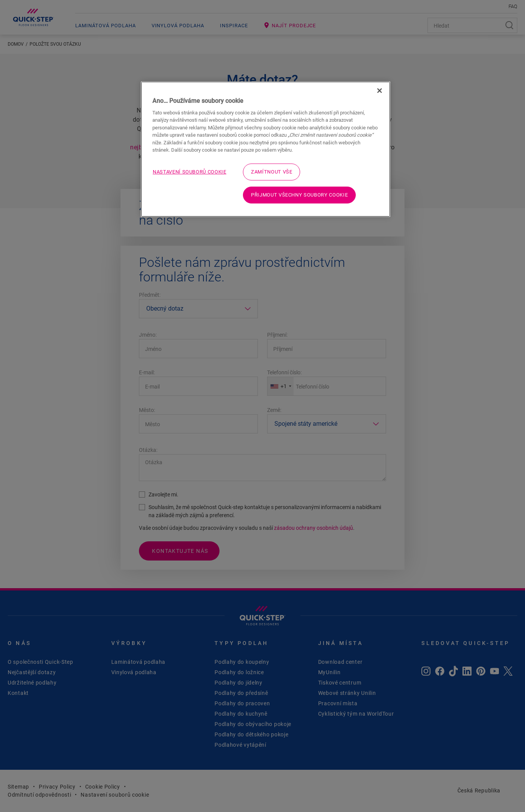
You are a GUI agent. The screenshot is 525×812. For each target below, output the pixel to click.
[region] (266, 149)
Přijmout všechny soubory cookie (299, 195)
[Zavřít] (380, 91)
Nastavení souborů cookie (190, 172)
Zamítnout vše (272, 172)
